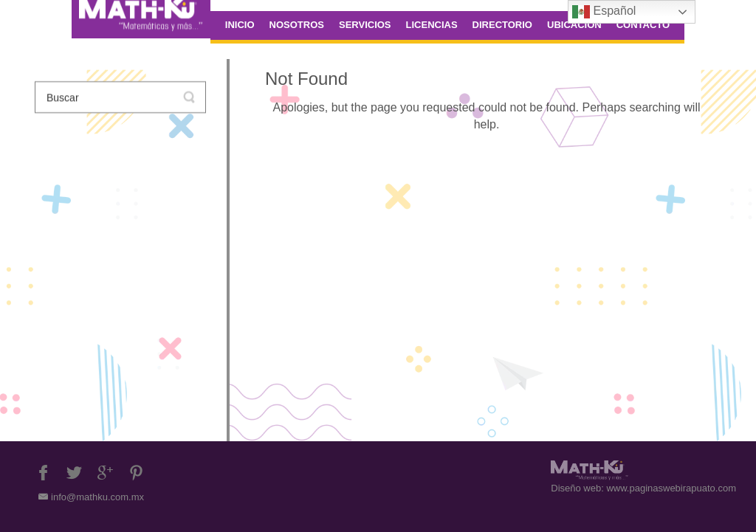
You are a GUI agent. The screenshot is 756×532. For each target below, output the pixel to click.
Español (604, 12)
